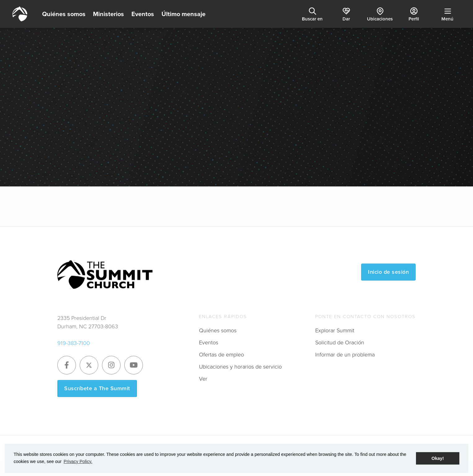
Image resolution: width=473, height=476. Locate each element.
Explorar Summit (335, 330)
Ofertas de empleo (221, 355)
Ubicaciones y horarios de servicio (240, 367)
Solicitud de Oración (340, 343)
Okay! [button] (438, 458)
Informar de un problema (345, 355)
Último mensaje (183, 14)
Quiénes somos (64, 14)
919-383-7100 (74, 343)
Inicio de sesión (388, 272)
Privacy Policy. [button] (78, 461)
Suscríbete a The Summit (97, 388)
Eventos (143, 14)
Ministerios (108, 14)
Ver (203, 379)
